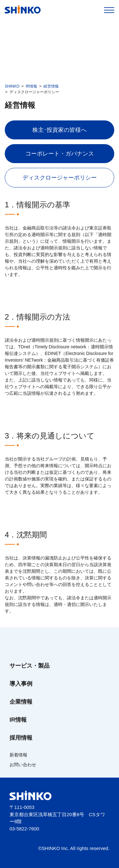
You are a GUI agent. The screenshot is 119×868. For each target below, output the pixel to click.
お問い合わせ (23, 765)
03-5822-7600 (24, 829)
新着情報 (18, 755)
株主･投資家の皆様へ (60, 130)
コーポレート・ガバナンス (60, 154)
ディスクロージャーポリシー (60, 178)
